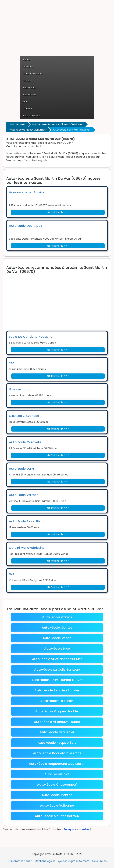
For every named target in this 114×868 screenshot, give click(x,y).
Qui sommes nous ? (20, 861)
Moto (26, 102)
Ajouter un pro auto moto (74, 861)
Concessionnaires (33, 74)
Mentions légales (45, 861)
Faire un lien (99, 861)
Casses (27, 81)
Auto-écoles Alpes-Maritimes (28, 130)
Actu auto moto (31, 116)
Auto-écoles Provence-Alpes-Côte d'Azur (57, 124)
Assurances (29, 95)
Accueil (27, 60)
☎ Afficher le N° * (58, 212)
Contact (28, 109)
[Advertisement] (57, 30)
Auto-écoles (30, 88)
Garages (28, 67)
